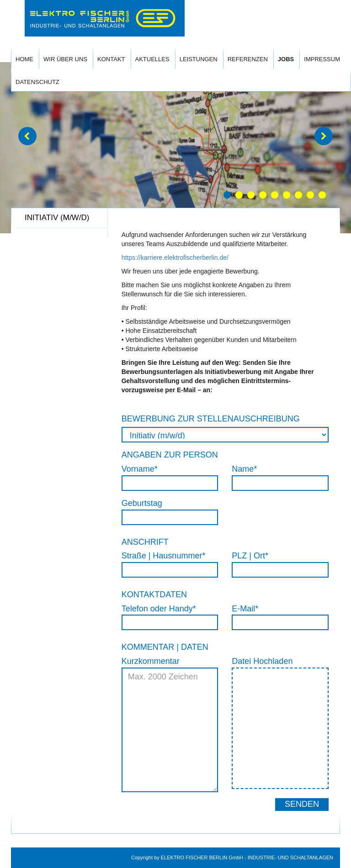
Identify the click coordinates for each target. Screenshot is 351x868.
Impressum (322, 59)
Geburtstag (142, 503)
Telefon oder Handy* (159, 609)
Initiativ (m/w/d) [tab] (57, 218)
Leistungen (199, 59)
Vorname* (140, 469)
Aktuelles (152, 59)
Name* (244, 469)
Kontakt (111, 59)
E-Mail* (245, 609)
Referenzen (248, 59)
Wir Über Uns (65, 59)
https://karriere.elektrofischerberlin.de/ (175, 258)
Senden (302, 804)
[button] (27, 136)
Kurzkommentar (151, 661)
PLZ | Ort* (250, 556)
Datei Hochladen (262, 661)
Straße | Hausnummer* (164, 556)
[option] (175, 148)
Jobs (286, 59)
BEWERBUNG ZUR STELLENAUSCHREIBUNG (211, 419)
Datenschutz (37, 82)
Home (24, 59)
